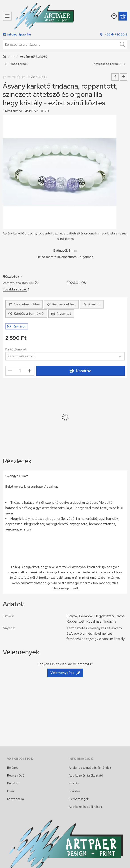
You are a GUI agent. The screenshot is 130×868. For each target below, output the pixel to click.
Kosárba (80, 371)
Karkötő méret (16, 349)
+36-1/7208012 (116, 34)
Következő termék (109, 64)
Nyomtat (61, 314)
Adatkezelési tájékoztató (86, 775)
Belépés (13, 768)
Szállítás (74, 791)
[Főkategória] (4, 57)
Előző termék (17, 64)
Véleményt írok (65, 673)
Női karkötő (13, 57)
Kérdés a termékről (26, 314)
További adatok (16, 289)
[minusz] (10, 371)
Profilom (13, 783)
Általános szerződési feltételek (90, 768)
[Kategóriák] (7, 16)
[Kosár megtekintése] (123, 16)
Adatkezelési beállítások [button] (85, 807)
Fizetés (74, 783)
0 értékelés (37, 77)
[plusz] (30, 371)
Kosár (11, 791)
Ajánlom (92, 304)
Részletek (12, 277)
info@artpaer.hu (19, 34)
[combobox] (65, 44)
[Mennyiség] (20, 371)
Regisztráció (16, 775)
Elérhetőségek (79, 799)
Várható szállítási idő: (21, 283)
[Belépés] (114, 16)
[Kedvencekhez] (61, 304)
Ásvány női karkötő (34, 57)
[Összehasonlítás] (24, 304)
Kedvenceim (15, 799)
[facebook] (115, 77)
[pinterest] (124, 77)
